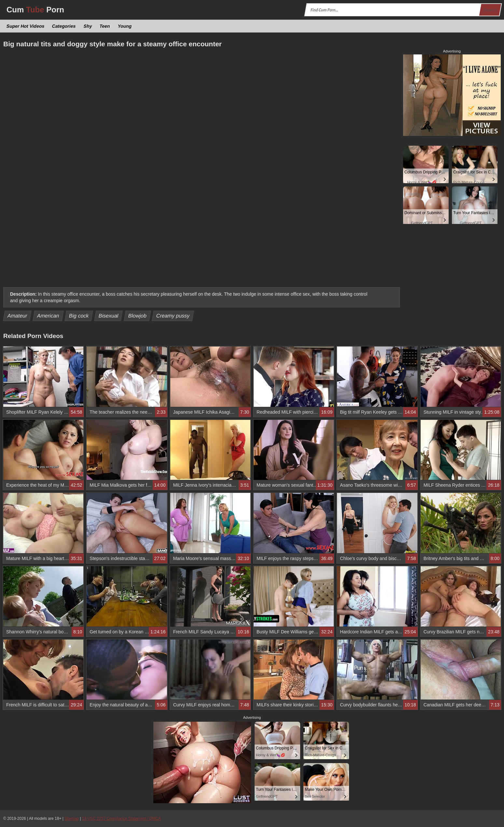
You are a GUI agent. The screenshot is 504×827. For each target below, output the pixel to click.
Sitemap (72, 819)
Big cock (79, 316)
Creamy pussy (173, 316)
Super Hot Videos (26, 26)
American (48, 316)
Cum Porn (35, 10)
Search (490, 10)
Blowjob (137, 316)
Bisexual (108, 316)
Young (125, 26)
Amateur (17, 316)
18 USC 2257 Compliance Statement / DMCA (121, 819)
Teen (105, 26)
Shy (88, 26)
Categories (64, 26)
